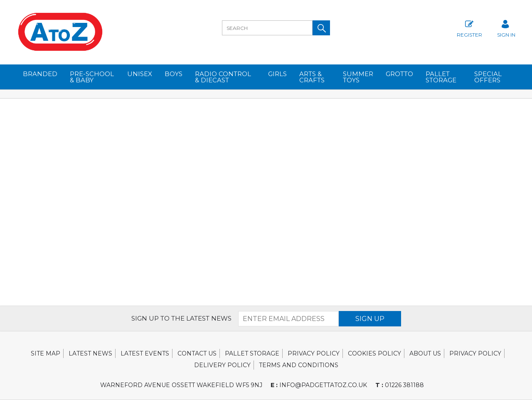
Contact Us (197, 353)
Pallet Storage (441, 77)
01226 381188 (400, 385)
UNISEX (140, 74)
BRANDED (40, 74)
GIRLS (277, 74)
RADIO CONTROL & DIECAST (223, 77)
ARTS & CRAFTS (312, 77)
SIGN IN (506, 28)
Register (469, 28)
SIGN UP (370, 319)
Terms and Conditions (299, 365)
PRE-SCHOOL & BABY (92, 77)
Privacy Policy (314, 353)
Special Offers (488, 77)
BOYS (174, 74)
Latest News (90, 353)
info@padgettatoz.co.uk (319, 385)
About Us (425, 353)
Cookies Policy (374, 353)
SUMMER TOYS (358, 77)
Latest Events (145, 353)
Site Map (46, 353)
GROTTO (399, 74)
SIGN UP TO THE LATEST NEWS (181, 318)
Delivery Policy (222, 365)
